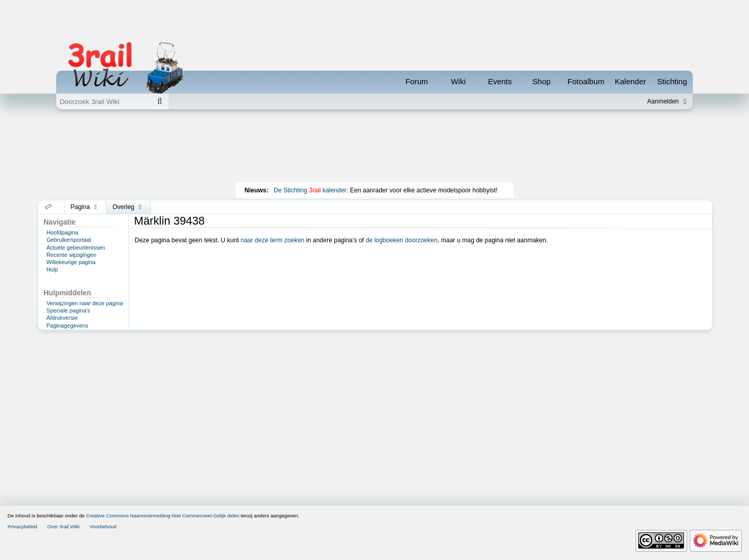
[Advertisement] (374, 148)
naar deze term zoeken (273, 240)
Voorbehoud (103, 526)
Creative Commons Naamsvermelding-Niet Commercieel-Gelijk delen (163, 516)
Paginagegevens (67, 325)
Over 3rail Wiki (63, 526)
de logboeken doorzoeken (402, 240)
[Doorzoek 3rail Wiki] (104, 101)
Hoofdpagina (62, 232)
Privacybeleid (22, 526)
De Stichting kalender (310, 190)
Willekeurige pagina (71, 262)
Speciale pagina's (68, 310)
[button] (49, 207)
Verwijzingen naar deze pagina (85, 303)
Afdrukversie (62, 318)
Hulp (52, 269)
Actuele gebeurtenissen (76, 248)
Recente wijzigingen (71, 255)
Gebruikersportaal (69, 240)
